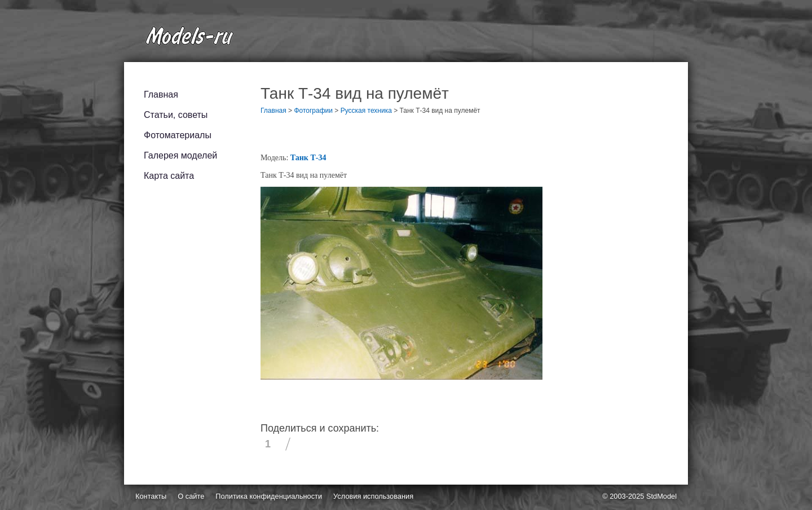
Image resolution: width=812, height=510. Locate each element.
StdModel (661, 496)
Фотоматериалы (178, 135)
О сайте (191, 496)
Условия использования (373, 496)
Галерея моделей (180, 155)
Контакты (151, 496)
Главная (161, 94)
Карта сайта (169, 176)
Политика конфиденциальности (269, 496)
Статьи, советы (176, 115)
